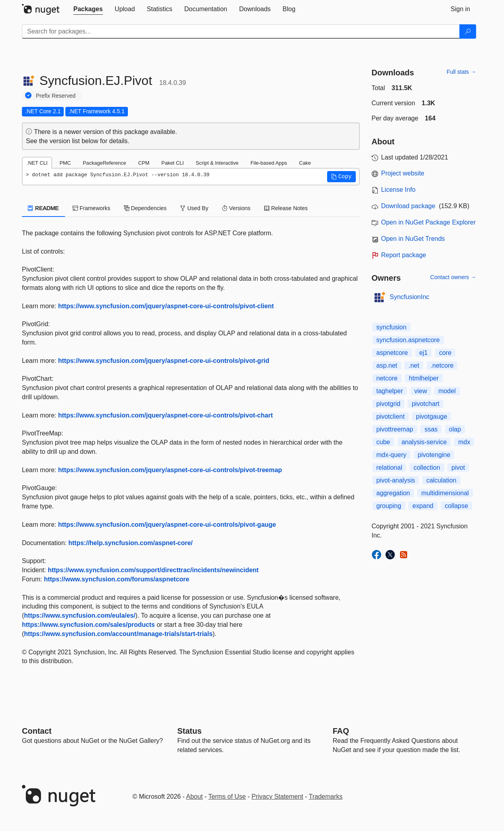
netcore (387, 378)
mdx (464, 442)
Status (189, 731)
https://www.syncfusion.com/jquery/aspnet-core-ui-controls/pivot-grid (164, 361)
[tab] (88, 9)
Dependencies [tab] (145, 208)
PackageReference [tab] (105, 163)
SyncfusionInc (410, 297)
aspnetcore (392, 353)
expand (423, 506)
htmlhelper (424, 378)
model (447, 391)
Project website (403, 173)
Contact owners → (453, 277)
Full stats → (461, 72)
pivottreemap (395, 429)
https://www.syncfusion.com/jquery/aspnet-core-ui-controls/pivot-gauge (167, 525)
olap (455, 429)
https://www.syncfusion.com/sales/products (88, 625)
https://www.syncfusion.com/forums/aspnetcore (117, 579)
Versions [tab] (236, 208)
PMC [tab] (65, 163)
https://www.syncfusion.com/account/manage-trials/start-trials (118, 634)
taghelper (390, 391)
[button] (341, 177)
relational (389, 468)
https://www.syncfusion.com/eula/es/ (79, 615)
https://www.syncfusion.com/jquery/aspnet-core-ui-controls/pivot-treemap (170, 470)
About (194, 797)
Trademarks (326, 797)
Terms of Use (227, 797)
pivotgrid (388, 404)
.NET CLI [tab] (37, 163)
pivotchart (425, 404)
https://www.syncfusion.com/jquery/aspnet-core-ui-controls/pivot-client (166, 306)
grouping (389, 506)
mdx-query (392, 455)
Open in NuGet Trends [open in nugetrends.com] (413, 239)
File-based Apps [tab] (269, 163)
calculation (441, 480)
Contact (37, 731)
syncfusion (392, 327)
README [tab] (43, 208)
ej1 (423, 353)
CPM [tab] (144, 163)
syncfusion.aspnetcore (408, 340)
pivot (458, 468)
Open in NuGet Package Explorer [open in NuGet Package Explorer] (428, 222)
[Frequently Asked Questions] (341, 731)
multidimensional (445, 493)
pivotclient (391, 416)
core (445, 353)
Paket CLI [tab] (173, 163)
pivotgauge (431, 416)
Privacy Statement (277, 797)
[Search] (468, 32)
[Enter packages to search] (241, 32)
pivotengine (434, 455)
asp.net (387, 365)
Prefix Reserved (56, 96)
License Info (398, 190)
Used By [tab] (194, 208)
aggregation (393, 493)
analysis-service (424, 442)
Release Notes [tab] (286, 208)
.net (414, 365)
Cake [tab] (305, 163)
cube (383, 442)
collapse (456, 506)
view (421, 391)
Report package (404, 255)
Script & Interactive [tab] (217, 163)
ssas (431, 429)
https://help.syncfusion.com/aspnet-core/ (131, 543)
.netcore (442, 365)
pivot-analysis (396, 480)
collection (427, 468)
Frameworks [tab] (91, 208)
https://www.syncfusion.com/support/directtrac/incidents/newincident (153, 570)
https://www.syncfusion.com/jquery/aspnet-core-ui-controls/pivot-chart (166, 415)
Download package (408, 206)
